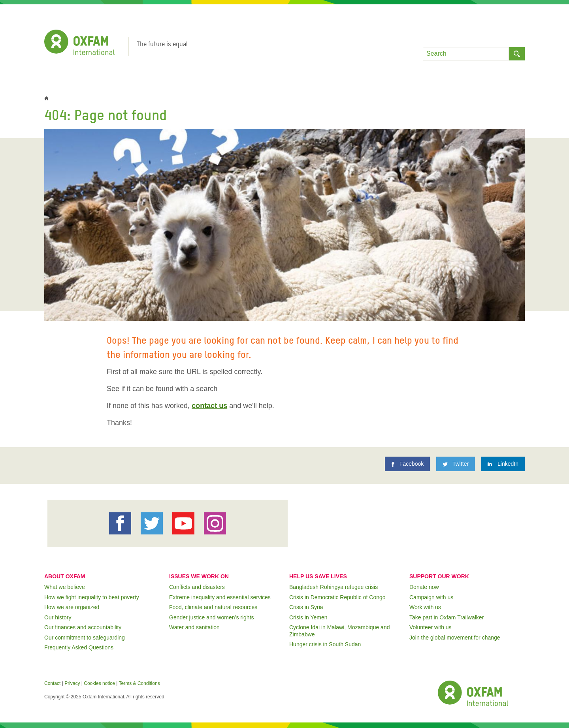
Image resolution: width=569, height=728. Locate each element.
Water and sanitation (194, 627)
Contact (52, 683)
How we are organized (72, 607)
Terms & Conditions (139, 683)
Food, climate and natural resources (213, 607)
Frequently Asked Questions (79, 647)
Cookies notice (99, 683)
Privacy (72, 683)
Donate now (424, 587)
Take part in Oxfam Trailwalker (447, 617)
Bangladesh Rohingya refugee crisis (333, 587)
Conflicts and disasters (197, 587)
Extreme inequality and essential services (220, 597)
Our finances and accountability (83, 627)
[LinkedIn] (503, 464)
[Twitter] (456, 464)
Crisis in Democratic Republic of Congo (337, 597)
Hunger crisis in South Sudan (325, 644)
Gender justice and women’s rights (212, 617)
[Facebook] (407, 464)
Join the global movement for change (455, 638)
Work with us (425, 607)
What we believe (65, 587)
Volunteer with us (431, 627)
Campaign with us (431, 597)
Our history (58, 617)
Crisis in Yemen (308, 617)
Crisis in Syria (306, 607)
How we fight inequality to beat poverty (92, 597)
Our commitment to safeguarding (85, 638)
